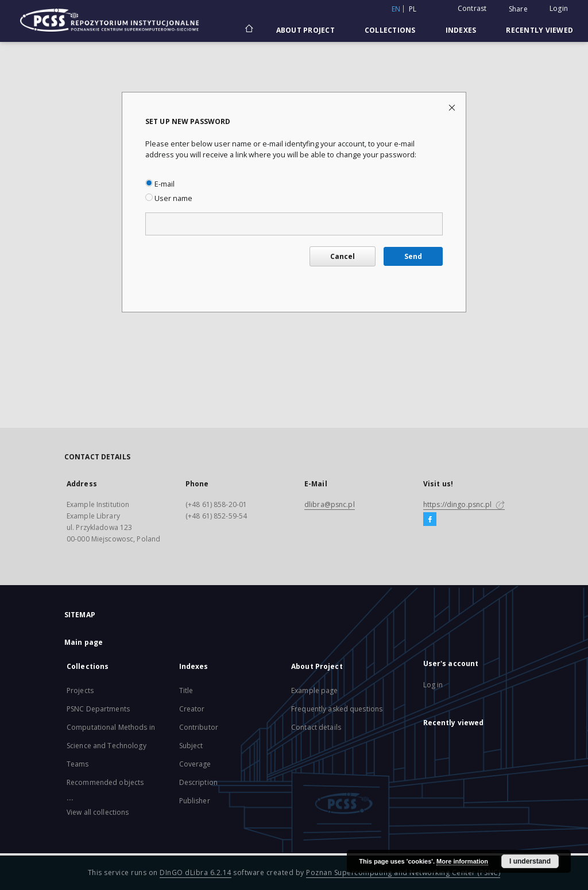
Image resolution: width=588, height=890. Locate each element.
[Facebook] (430, 520)
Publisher (195, 801)
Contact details (316, 727)
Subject (191, 746)
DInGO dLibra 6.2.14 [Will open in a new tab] (196, 872)
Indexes (461, 30)
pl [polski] (413, 9)
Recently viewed (539, 30)
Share (518, 9)
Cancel (343, 256)
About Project (305, 30)
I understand (530, 861)
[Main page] (248, 30)
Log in (433, 685)
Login (559, 8)
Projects (80, 690)
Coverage (195, 764)
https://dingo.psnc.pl (464, 504)
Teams (78, 764)
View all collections (98, 812)
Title (186, 690)
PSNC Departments (98, 709)
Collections (390, 30)
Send (413, 256)
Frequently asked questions (337, 709)
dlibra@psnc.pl (330, 504)
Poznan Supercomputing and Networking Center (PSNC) (403, 872)
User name (169, 198)
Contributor (199, 727)
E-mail (160, 184)
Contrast (472, 8)
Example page (314, 690)
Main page (84, 642)
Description (198, 782)
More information (462, 861)
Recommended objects (105, 782)
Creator (192, 709)
